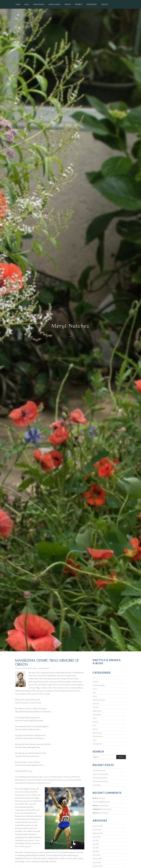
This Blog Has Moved (99, 770)
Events (68, 4)
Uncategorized (97, 744)
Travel (95, 740)
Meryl (35, 668)
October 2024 (97, 830)
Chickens (95, 682)
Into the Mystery (104, 805)
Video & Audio (54, 4)
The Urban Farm (98, 736)
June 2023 (96, 844)
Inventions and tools (99, 700)
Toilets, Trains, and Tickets (101, 774)
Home (18, 4)
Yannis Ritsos (97, 785)
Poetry (95, 718)
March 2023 (96, 855)
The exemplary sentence (100, 778)
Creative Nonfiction (99, 685)
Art (94, 678)
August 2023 (97, 837)
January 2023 (97, 862)
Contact (105, 4)
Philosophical (44, 668)
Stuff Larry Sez (97, 733)
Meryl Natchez (70, 325)
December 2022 (98, 866)
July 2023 (96, 840)
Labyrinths (96, 704)
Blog (27, 4)
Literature (96, 707)
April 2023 (96, 851)
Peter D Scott (97, 802)
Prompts (79, 4)
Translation (102, 798)
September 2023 (98, 833)
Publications (39, 4)
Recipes (95, 729)
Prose (94, 725)
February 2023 (97, 859)
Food (94, 693)
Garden (95, 696)
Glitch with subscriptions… (101, 781)
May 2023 (96, 848)
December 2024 (98, 826)
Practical (95, 722)
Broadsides (92, 4)
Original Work (97, 711)
